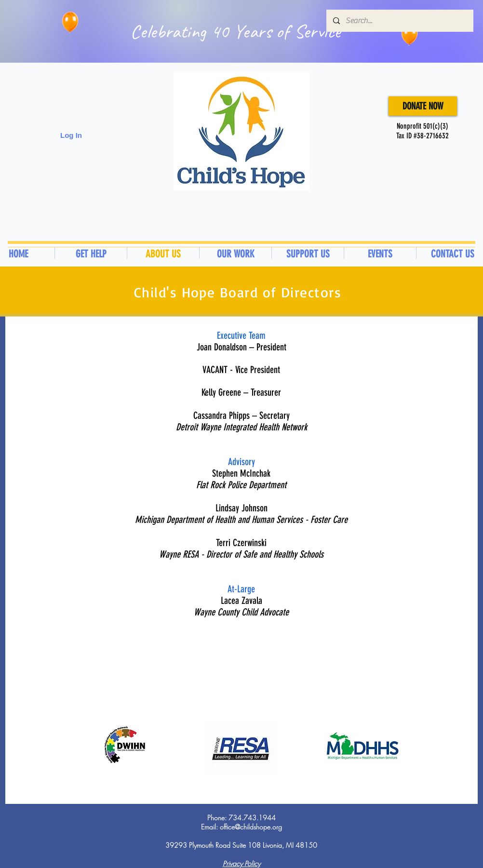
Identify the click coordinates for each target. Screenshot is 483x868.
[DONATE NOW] (423, 106)
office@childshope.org (251, 827)
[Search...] (399, 21)
